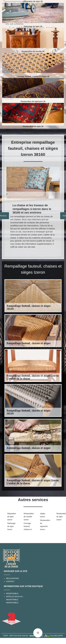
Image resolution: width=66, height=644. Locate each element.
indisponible (12, 600)
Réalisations (12, 578)
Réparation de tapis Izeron (12, 517)
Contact (10, 581)
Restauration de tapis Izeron (61, 517)
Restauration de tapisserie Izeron (44, 525)
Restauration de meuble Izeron (28, 517)
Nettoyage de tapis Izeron (11, 526)
